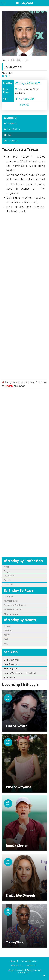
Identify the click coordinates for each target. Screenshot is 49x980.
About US (14, 961)
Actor (7, 567)
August (24, 83)
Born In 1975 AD (11, 669)
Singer (7, 571)
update (9, 386)
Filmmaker (7, 73)
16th (31, 83)
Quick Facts (10, 124)
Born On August (12, 664)
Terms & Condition (29, 961)
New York (8, 596)
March (7, 635)
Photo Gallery (12, 129)
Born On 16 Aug (11, 660)
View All (24, 105)
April (6, 639)
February (8, 630)
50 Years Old (26, 99)
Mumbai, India (11, 601)
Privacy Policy (17, 966)
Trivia (8, 135)
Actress (8, 580)
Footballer (9, 576)
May (6, 644)
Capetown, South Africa (15, 605)
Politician (8, 585)
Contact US (31, 966)
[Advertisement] (24, 295)
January (8, 626)
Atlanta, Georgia (12, 614)
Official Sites (11, 141)
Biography (10, 118)
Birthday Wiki (24, 3)
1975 (38, 83)
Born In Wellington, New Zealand (20, 673)
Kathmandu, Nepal (13, 610)
